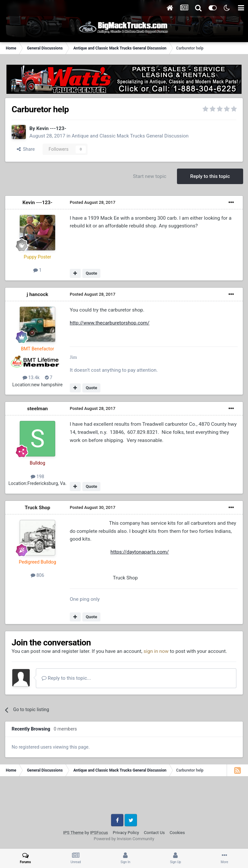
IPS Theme (73, 833)
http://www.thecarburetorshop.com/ (110, 323)
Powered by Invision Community (124, 839)
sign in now (156, 651)
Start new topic (150, 176)
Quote (91, 273)
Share (26, 149)
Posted (93, 202)
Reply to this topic (210, 176)
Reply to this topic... (66, 678)
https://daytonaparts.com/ (140, 552)
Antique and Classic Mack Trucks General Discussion (130, 136)
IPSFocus (99, 833)
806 (37, 575)
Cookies (177, 833)
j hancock (37, 294)
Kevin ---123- (51, 128)
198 (37, 477)
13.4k (31, 378)
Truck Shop (38, 508)
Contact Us (155, 833)
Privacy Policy (126, 833)
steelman (37, 409)
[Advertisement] (124, 797)
